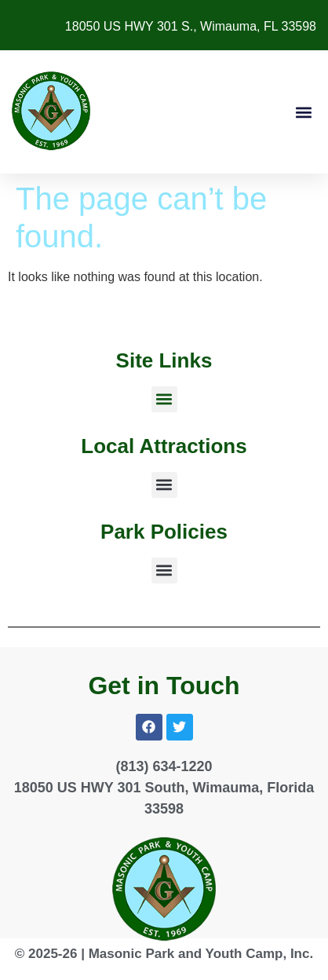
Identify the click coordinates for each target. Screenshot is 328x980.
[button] (303, 112)
